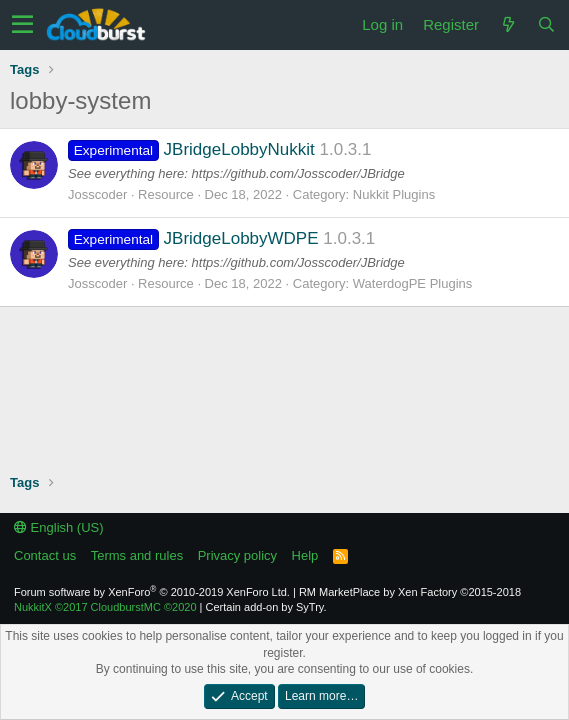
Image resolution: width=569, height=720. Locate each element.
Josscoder (97, 194)
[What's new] (508, 24)
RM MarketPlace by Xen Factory (410, 592)
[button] (22, 25)
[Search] (546, 24)
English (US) (59, 527)
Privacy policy (237, 555)
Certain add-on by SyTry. (266, 607)
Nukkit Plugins (394, 194)
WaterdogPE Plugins (412, 283)
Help (305, 555)
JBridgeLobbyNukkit (191, 149)
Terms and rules (137, 555)
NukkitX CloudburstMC (105, 607)
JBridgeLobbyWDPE (193, 238)
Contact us (45, 555)
